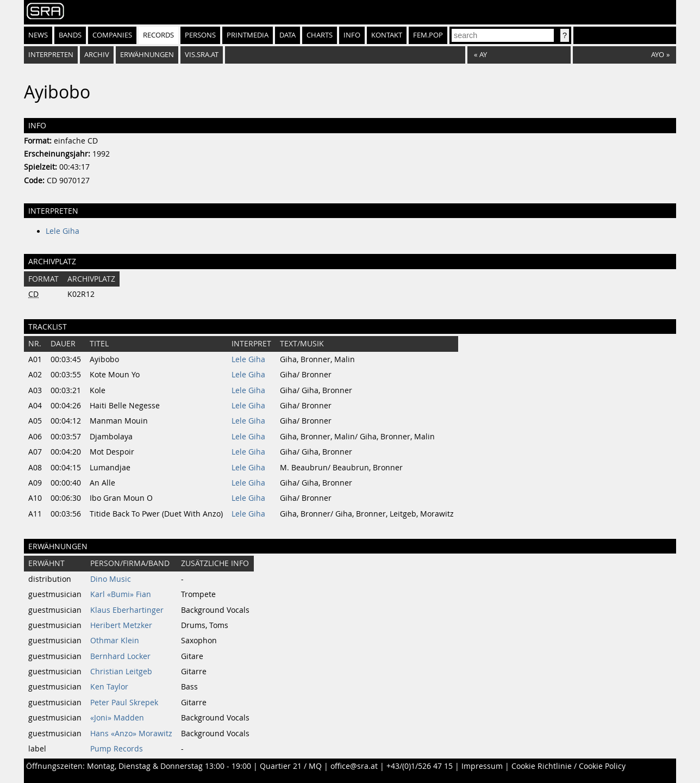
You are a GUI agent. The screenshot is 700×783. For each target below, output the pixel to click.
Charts (320, 35)
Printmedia (248, 35)
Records (158, 35)
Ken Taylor (109, 687)
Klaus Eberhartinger (127, 610)
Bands (70, 35)
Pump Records (117, 749)
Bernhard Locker (120, 656)
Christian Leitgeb (121, 672)
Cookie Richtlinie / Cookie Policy (568, 766)
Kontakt (387, 35)
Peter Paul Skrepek (124, 703)
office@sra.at (354, 766)
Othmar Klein (115, 641)
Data (287, 35)
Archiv (97, 55)
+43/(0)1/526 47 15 (420, 766)
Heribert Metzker (121, 625)
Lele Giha (62, 231)
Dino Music (111, 579)
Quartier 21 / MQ (291, 766)
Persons (200, 35)
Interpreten (51, 55)
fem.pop (428, 35)
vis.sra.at (202, 55)
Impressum (482, 766)
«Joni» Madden (117, 718)
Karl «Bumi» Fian (121, 594)
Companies (112, 35)
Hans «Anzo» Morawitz (131, 734)
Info (352, 35)
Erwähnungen (147, 55)
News (38, 35)
